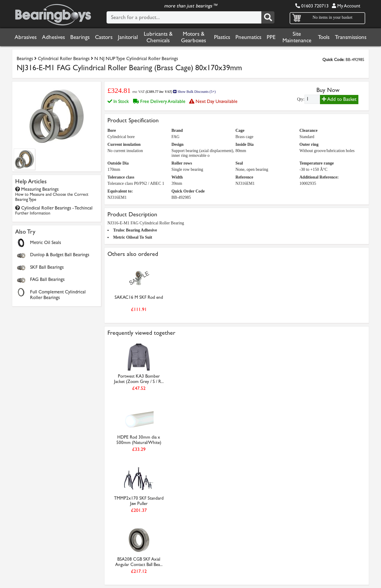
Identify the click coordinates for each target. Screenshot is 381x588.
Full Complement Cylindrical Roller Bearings (58, 295)
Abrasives (26, 37)
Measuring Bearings (52, 194)
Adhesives (53, 37)
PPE (271, 37)
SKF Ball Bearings (47, 267)
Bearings (80, 37)
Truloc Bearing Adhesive (135, 230)
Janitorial (128, 37)
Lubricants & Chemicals (158, 37)
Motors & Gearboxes (193, 37)
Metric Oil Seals (46, 242)
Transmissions (351, 37)
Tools (324, 37)
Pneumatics (248, 37)
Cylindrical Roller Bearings (64, 58)
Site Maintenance (297, 37)
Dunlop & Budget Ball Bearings (60, 255)
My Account (346, 6)
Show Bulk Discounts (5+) (194, 92)
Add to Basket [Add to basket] (339, 99)
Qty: (301, 99)
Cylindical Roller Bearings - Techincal (54, 210)
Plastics (222, 37)
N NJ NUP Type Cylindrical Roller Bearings (136, 58)
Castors (104, 37)
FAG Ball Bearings (47, 279)
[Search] (268, 17)
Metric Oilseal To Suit (133, 237)
